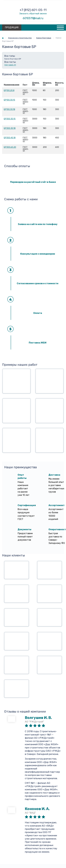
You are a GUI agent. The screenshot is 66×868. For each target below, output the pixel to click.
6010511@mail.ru (33, 18)
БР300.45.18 (10, 138)
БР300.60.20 (10, 147)
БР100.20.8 (9, 90)
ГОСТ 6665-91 (10, 65)
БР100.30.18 (9, 109)
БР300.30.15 (10, 119)
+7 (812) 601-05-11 (33, 10)
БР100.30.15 (9, 100)
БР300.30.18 (10, 128)
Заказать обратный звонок (33, 14)
